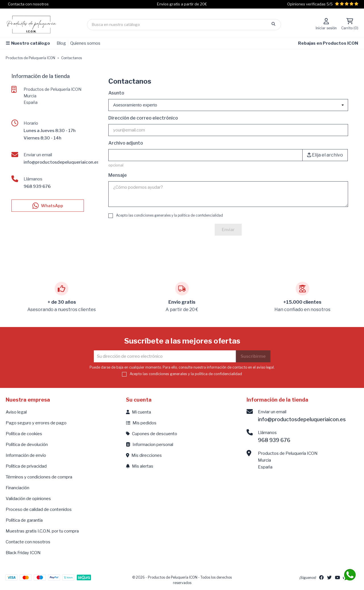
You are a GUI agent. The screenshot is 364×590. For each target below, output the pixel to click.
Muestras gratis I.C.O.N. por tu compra (42, 531)
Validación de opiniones (28, 499)
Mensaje (118, 175)
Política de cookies (24, 434)
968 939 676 (37, 186)
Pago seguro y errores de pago (36, 423)
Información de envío (26, 455)
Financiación (17, 488)
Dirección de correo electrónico (143, 118)
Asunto (116, 93)
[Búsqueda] (184, 25)
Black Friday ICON (23, 553)
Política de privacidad (26, 466)
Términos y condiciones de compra (39, 477)
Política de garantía (24, 520)
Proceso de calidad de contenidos (39, 509)
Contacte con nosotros (28, 542)
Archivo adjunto (126, 143)
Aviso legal (16, 412)
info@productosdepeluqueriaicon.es (61, 162)
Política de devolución (27, 445)
